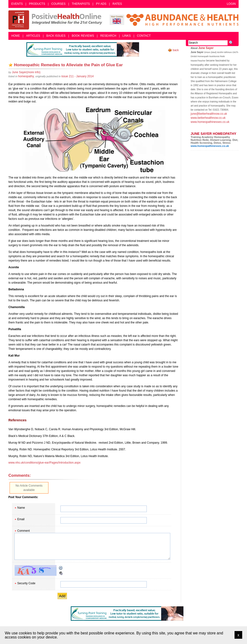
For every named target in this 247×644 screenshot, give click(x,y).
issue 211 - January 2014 (78, 76)
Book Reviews (83, 36)
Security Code (26, 583)
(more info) (26, 72)
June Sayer (206, 48)
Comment (24, 531)
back (176, 50)
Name (21, 508)
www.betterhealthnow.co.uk (208, 118)
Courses (58, 4)
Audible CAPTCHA (61, 573)
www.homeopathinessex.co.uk (210, 122)
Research (108, 36)
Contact (144, 36)
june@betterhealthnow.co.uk (209, 114)
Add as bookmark (11, 65)
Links (127, 36)
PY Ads (101, 4)
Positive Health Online (56, 20)
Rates (117, 4)
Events (17, 4)
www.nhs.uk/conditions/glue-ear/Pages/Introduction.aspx (44, 463)
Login (231, 4)
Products (37, 4)
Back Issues (56, 36)
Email (21, 519)
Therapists (81, 4)
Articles (33, 36)
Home (16, 36)
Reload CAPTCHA (61, 568)
